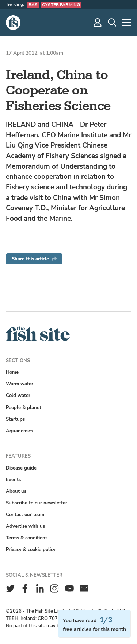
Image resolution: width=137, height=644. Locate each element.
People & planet (24, 407)
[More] (127, 23)
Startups (15, 419)
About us (16, 491)
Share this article (34, 259)
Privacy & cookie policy (31, 549)
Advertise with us (25, 526)
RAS (33, 5)
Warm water (20, 384)
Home (12, 372)
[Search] (112, 23)
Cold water (18, 395)
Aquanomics (19, 431)
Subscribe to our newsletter (37, 503)
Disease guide (21, 468)
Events (13, 480)
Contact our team (25, 515)
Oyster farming (61, 5)
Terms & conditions (27, 538)
